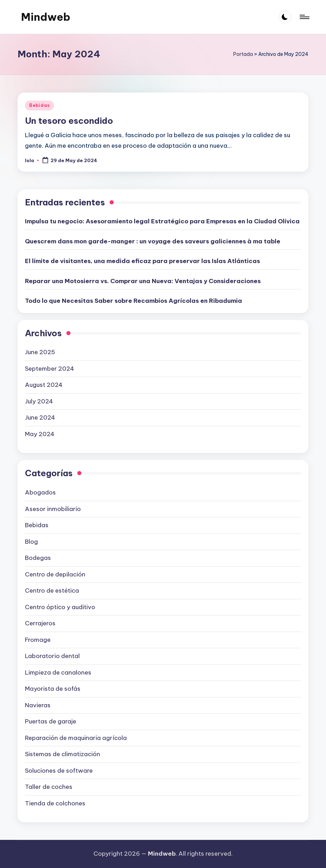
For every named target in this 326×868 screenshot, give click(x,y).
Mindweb (46, 17)
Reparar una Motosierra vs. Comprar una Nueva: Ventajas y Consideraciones (143, 281)
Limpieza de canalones (58, 672)
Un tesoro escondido (69, 121)
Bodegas (38, 558)
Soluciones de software (59, 771)
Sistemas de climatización (63, 754)
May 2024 (40, 434)
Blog (31, 542)
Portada (243, 54)
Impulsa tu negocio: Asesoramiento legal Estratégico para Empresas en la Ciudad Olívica (162, 221)
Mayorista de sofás (53, 689)
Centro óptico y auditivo (60, 607)
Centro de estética (52, 591)
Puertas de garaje (51, 721)
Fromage (38, 640)
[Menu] (304, 17)
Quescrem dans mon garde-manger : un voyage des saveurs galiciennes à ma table (153, 241)
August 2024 (44, 385)
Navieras (38, 705)
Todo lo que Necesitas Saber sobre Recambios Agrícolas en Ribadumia (133, 301)
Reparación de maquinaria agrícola (76, 738)
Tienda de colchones (55, 803)
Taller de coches (49, 787)
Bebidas (40, 105)
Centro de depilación (55, 574)
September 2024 (50, 369)
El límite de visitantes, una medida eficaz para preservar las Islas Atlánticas (142, 261)
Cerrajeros (40, 623)
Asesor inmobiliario (53, 509)
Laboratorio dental (52, 656)
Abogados (40, 492)
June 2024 (40, 417)
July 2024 (39, 401)
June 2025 (40, 352)
